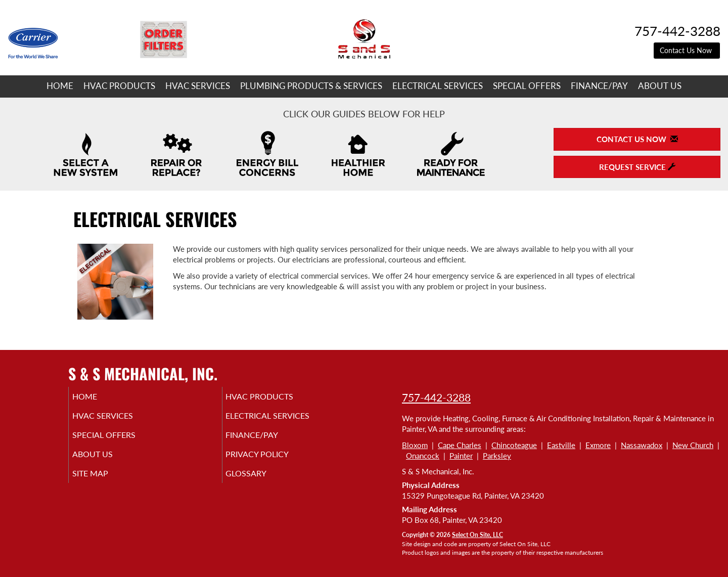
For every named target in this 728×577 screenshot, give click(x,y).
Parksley (497, 456)
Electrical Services (438, 86)
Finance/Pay (599, 86)
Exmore (598, 445)
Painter (461, 456)
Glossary (260, 482)
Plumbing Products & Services (311, 86)
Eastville (561, 445)
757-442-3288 (436, 397)
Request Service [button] (637, 167)
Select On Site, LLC (477, 535)
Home (60, 86)
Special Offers (527, 86)
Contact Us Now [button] (687, 50)
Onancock (423, 456)
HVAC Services (198, 86)
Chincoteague (514, 445)
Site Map (104, 482)
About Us (660, 86)
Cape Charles (460, 445)
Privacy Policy (273, 461)
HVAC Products (119, 86)
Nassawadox (642, 445)
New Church (693, 445)
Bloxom (415, 445)
